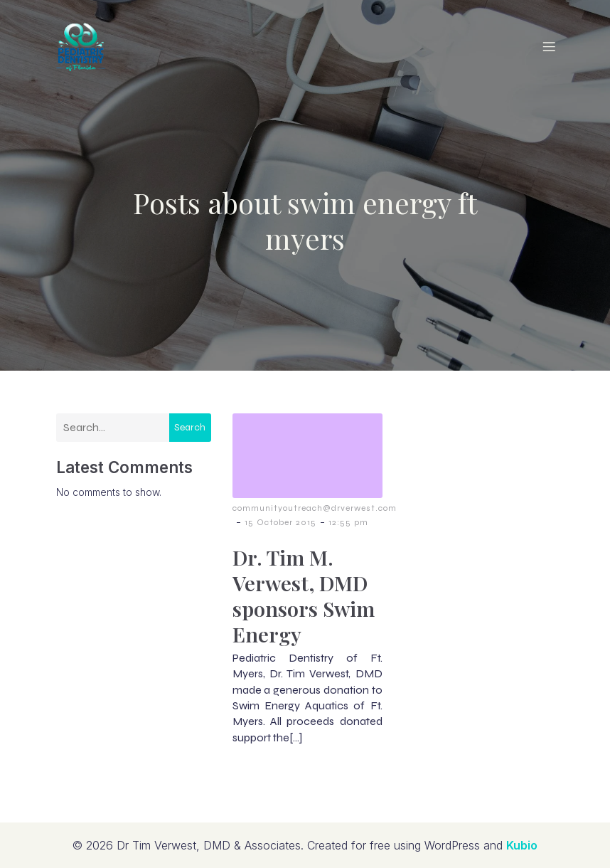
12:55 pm (348, 522)
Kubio (522, 845)
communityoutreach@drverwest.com (315, 508)
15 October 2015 (280, 522)
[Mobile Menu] (549, 46)
